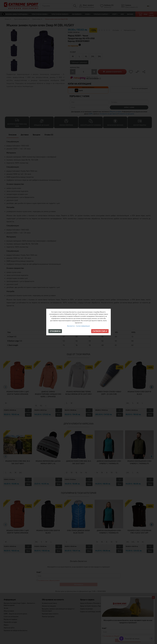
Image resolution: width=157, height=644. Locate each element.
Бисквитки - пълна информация (78, 326)
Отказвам (55, 331)
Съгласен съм (100, 331)
